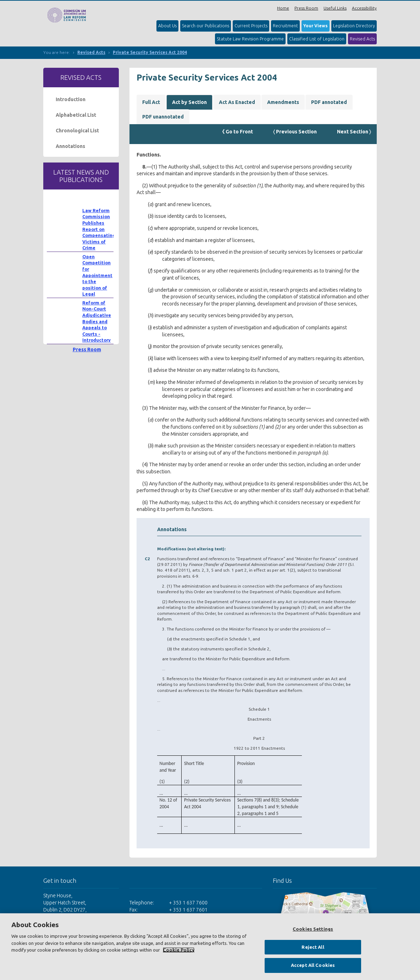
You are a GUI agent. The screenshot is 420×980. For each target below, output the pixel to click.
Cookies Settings (313, 929)
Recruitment (285, 26)
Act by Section (189, 102)
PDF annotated (329, 102)
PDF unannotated (163, 117)
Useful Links (335, 8)
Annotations (70, 146)
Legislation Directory (354, 26)
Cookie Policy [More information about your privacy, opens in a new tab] (179, 950)
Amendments (283, 102)
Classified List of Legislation (317, 39)
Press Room (306, 8)
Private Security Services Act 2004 (150, 52)
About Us (167, 26)
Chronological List (77, 131)
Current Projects (251, 26)
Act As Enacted (237, 102)
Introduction (71, 99)
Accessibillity (364, 8)
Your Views (316, 26)
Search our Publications (206, 26)
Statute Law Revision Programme (250, 39)
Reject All (313, 947)
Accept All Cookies (313, 965)
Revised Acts (362, 39)
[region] (210, 947)
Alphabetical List (76, 115)
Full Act (151, 102)
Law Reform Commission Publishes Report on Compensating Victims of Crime (99, 229)
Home (283, 8)
